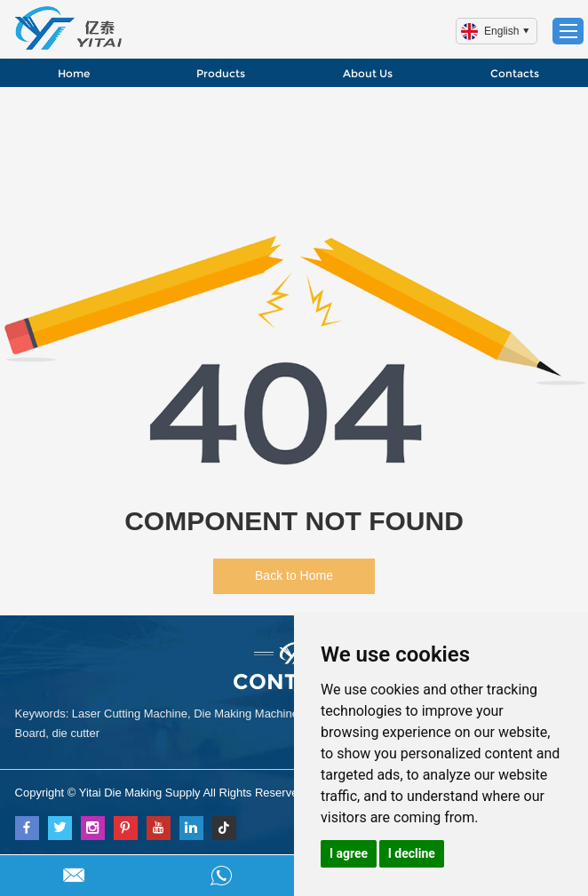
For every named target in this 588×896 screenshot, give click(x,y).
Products (221, 73)
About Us (368, 73)
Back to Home (294, 575)
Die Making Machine (246, 714)
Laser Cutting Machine (130, 714)
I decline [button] (412, 853)
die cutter (75, 733)
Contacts (515, 73)
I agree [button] (349, 853)
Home (74, 73)
